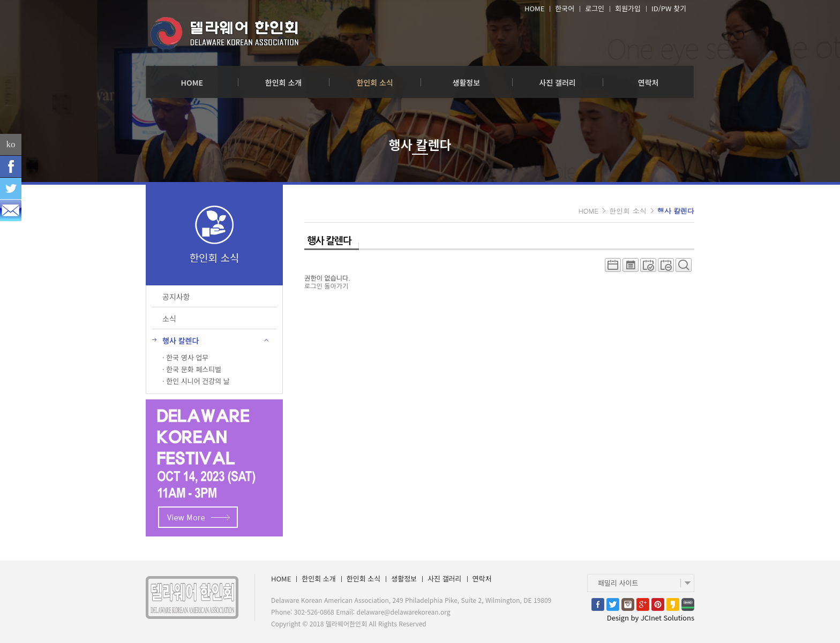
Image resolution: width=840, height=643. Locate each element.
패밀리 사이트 (618, 583)
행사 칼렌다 (676, 211)
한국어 (565, 9)
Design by (651, 618)
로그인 (595, 9)
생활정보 (467, 82)
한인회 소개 (283, 82)
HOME (534, 9)
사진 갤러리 (557, 82)
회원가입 (628, 9)
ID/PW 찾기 (669, 9)
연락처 (648, 82)
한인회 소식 (375, 82)
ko (11, 144)
